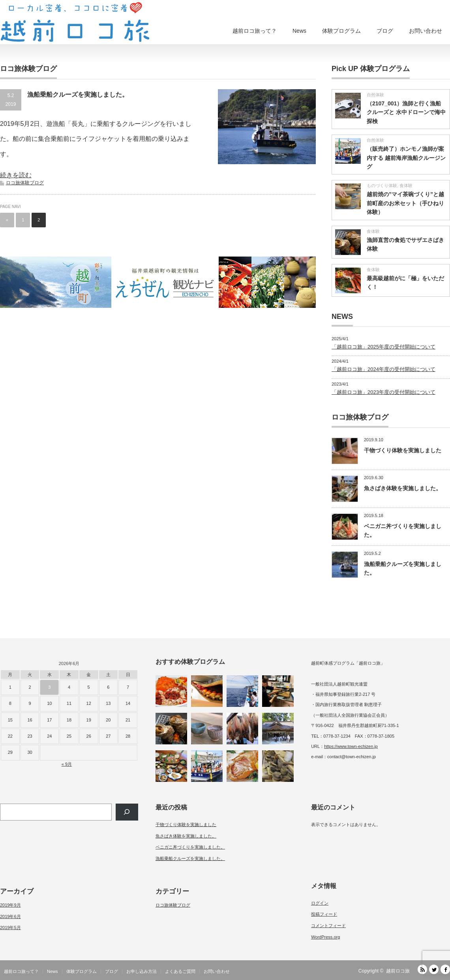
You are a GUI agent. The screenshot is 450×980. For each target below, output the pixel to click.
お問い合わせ (426, 31)
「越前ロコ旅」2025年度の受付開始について (383, 347)
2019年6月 (10, 916)
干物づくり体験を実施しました (403, 450)
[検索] (127, 812)
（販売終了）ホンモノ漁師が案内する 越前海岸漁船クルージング (406, 158)
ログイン (320, 903)
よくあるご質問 (180, 971)
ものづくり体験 (382, 186)
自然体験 (375, 95)
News (299, 31)
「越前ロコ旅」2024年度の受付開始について (383, 369)
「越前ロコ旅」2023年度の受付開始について (383, 392)
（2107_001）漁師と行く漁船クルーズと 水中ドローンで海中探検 (406, 112)
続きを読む (16, 175)
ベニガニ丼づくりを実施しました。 (190, 847)
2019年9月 (10, 905)
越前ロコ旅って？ (255, 31)
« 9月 (67, 764)
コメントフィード (328, 926)
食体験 (406, 186)
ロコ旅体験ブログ (25, 183)
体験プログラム (341, 31)
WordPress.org (325, 937)
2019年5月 (10, 928)
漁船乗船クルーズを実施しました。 (78, 95)
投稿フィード (324, 914)
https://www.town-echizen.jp (351, 746)
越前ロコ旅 (398, 971)
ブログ (385, 31)
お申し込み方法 (142, 971)
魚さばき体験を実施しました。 (403, 488)
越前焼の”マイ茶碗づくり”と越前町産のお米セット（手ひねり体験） (405, 203)
